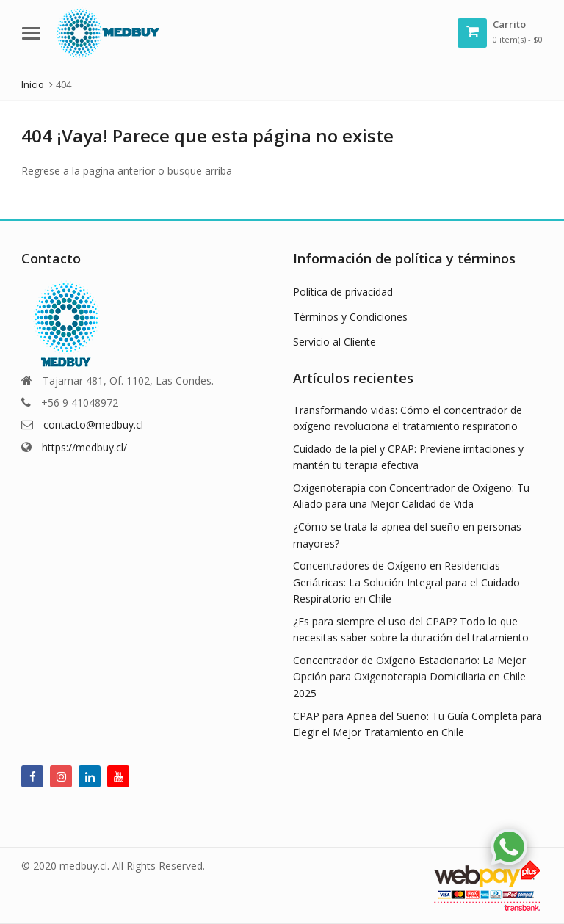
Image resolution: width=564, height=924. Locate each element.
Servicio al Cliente (335, 342)
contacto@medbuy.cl (93, 425)
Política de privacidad (343, 292)
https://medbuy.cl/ (84, 447)
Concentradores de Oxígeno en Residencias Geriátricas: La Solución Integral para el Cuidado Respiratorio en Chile (406, 582)
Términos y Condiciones (350, 317)
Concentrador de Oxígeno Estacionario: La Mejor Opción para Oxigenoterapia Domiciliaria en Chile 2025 (409, 677)
